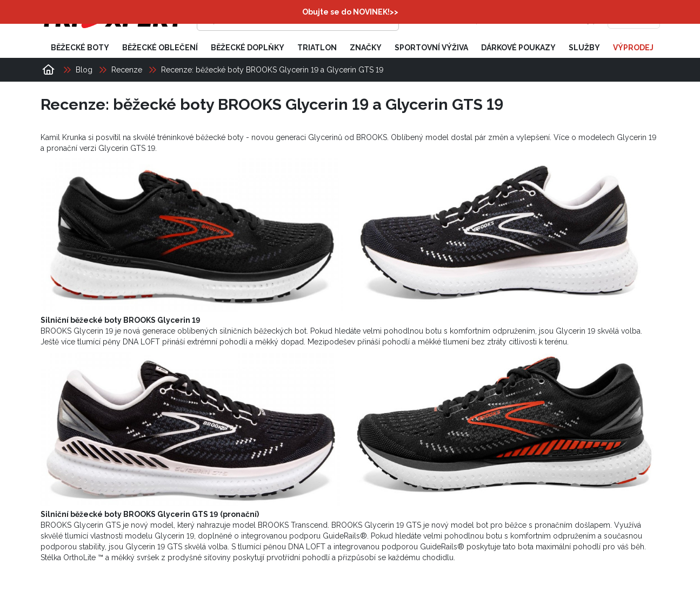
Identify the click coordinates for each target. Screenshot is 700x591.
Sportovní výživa (431, 48)
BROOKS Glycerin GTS (81, 525)
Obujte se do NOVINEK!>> (350, 12)
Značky (366, 48)
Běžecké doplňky (248, 48)
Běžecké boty (80, 48)
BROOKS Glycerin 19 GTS (376, 525)
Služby (584, 48)
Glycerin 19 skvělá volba (598, 331)
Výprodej (633, 48)
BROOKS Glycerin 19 (77, 331)
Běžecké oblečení (160, 48)
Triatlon (317, 48)
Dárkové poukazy (518, 48)
